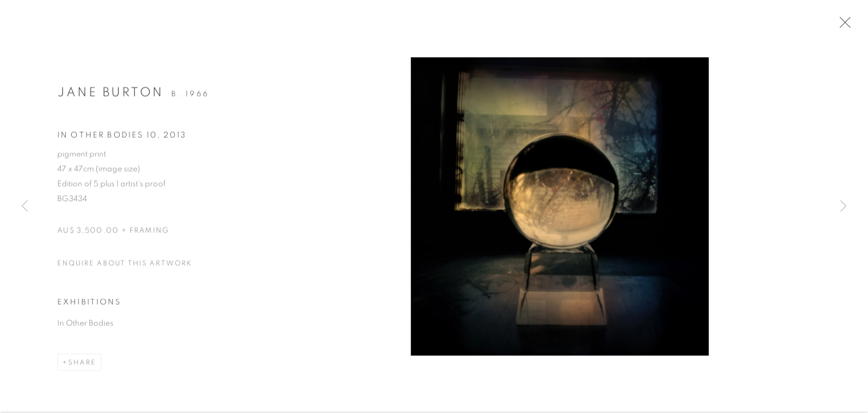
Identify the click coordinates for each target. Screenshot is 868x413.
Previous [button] (25, 206)
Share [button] (82, 366)
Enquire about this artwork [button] (125, 266)
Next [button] (843, 206)
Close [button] (845, 26)
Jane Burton (111, 95)
